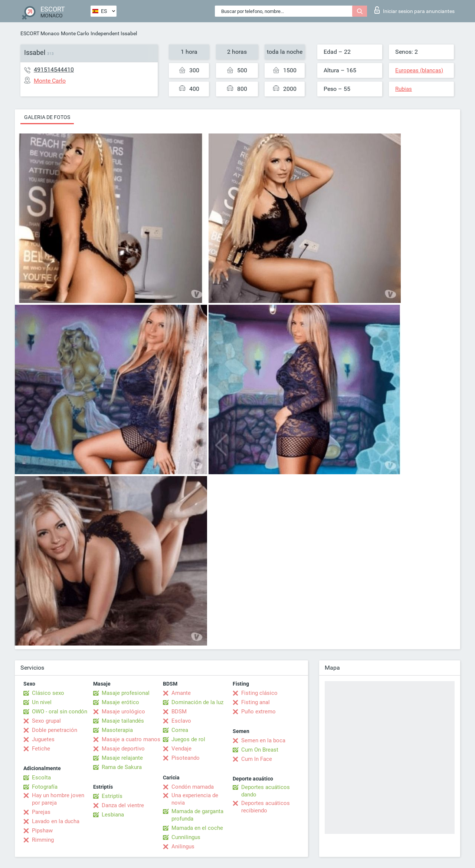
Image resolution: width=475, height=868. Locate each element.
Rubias (404, 89)
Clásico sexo (48, 693)
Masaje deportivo (123, 749)
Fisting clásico (259, 693)
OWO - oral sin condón (60, 712)
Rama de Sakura (122, 767)
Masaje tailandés (123, 721)
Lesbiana (113, 815)
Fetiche (41, 749)
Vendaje (181, 749)
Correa (180, 730)
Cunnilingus (186, 837)
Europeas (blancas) (419, 70)
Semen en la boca (263, 740)
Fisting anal (255, 702)
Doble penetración (55, 730)
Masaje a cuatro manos (131, 739)
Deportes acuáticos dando (266, 791)
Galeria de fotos (47, 117)
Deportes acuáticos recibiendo (266, 807)
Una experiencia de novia (195, 799)
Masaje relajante (122, 758)
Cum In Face (257, 759)
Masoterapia (117, 730)
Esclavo (181, 721)
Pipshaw (42, 831)
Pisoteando (186, 758)
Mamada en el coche (197, 828)
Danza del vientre (123, 805)
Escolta (41, 778)
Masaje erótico (120, 702)
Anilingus (183, 846)
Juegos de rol (188, 739)
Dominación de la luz (197, 702)
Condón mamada (193, 787)
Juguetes (43, 739)
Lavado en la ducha (56, 821)
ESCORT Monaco (40, 33)
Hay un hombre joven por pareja (58, 799)
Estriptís (112, 796)
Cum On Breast (260, 750)
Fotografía (45, 787)
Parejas (41, 812)
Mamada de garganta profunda (197, 815)
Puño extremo (258, 712)
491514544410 (54, 70)
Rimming (43, 840)
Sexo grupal (46, 721)
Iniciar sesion (415, 10)
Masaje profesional (126, 693)
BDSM (179, 712)
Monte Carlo (75, 33)
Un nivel (42, 702)
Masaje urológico (123, 712)
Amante (181, 693)
